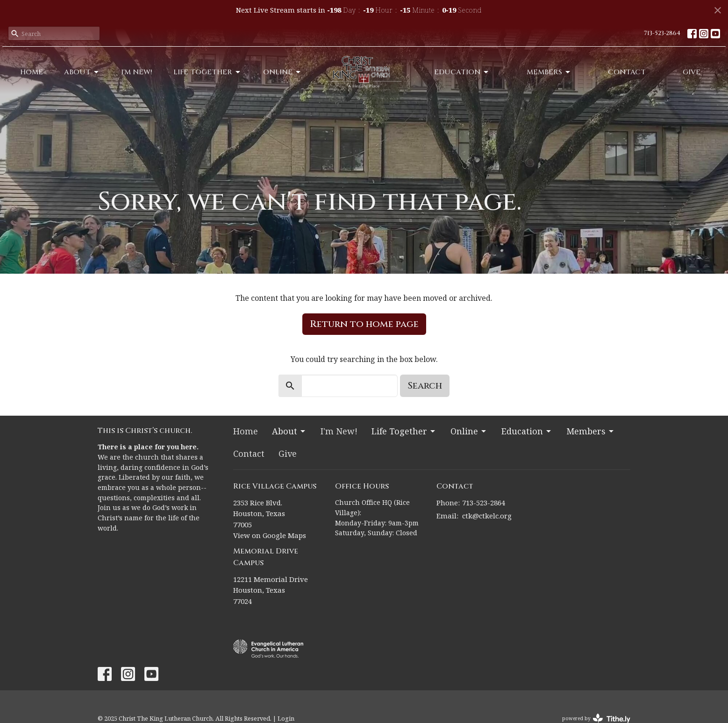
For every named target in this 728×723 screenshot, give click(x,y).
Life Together (207, 72)
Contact (627, 72)
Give (692, 72)
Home (32, 72)
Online (282, 72)
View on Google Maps (270, 535)
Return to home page (364, 324)
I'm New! (137, 72)
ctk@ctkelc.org (487, 516)
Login (286, 718)
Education (462, 72)
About (82, 72)
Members (549, 72)
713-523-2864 (662, 33)
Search (425, 386)
